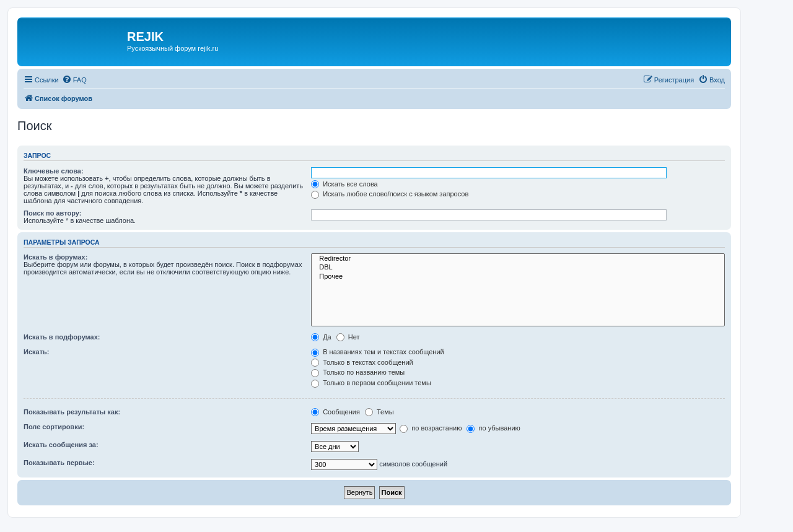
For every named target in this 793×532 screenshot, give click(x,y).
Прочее (518, 277)
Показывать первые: (59, 463)
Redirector (518, 259)
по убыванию (493, 428)
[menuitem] (74, 80)
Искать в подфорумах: (62, 337)
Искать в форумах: (55, 257)
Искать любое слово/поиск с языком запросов (390, 194)
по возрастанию (431, 428)
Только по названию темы (358, 372)
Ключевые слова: (54, 171)
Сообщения (335, 412)
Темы (379, 412)
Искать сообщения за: (61, 445)
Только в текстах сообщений (362, 362)
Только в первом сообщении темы (371, 383)
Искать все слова (344, 184)
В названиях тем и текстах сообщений (378, 352)
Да (321, 337)
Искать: (36, 352)
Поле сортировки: (54, 427)
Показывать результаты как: (72, 412)
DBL (518, 268)
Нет (348, 337)
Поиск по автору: (52, 213)
